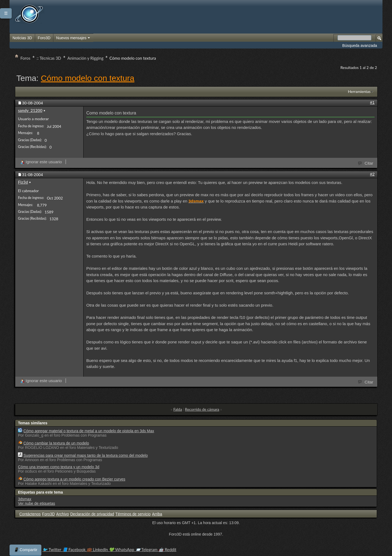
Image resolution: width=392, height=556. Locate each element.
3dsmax (25, 499)
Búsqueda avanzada (360, 46)
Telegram (147, 549)
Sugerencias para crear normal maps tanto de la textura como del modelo (86, 455)
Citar (366, 163)
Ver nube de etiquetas (36, 503)
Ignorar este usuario (41, 162)
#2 (372, 174)
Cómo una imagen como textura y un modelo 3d (59, 467)
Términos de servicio (133, 514)
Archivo (62, 514)
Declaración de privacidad (92, 514)
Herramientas (359, 91)
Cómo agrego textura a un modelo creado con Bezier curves (74, 479)
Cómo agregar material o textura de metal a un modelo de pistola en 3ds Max (89, 431)
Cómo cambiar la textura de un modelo (56, 443)
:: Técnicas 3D (49, 58)
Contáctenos (30, 514)
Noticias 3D (22, 38)
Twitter (52, 549)
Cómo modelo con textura (88, 78)
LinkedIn (98, 549)
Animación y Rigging (85, 58)
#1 (372, 102)
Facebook (75, 549)
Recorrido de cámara (202, 409)
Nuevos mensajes (73, 38)
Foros (25, 58)
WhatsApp (122, 549)
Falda (178, 409)
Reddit (167, 549)
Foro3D (44, 38)
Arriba (157, 514)
